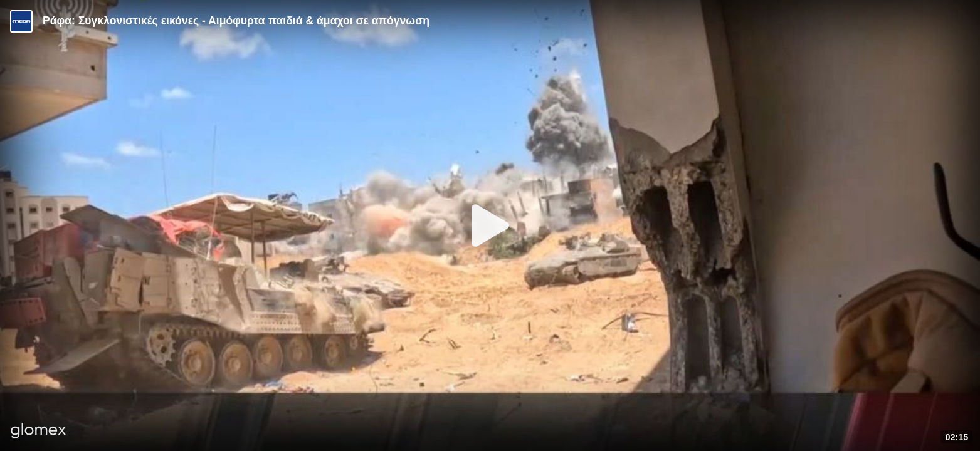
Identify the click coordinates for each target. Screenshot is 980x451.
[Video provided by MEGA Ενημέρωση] (21, 21)
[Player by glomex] (39, 432)
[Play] (490, 225)
